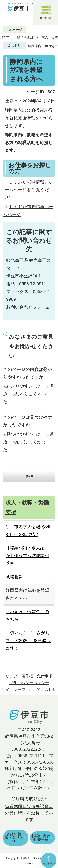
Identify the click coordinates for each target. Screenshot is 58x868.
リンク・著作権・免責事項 (29, 676)
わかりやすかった (23, 386)
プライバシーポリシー (29, 683)
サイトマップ (14, 690)
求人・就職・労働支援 (27, 507)
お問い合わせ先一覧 (41, 838)
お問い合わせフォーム (28, 307)
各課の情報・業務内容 (14, 838)
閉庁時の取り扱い (29, 799)
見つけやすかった (23, 434)
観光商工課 (25, 37)
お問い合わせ (45, 690)
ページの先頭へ (49, 860)
